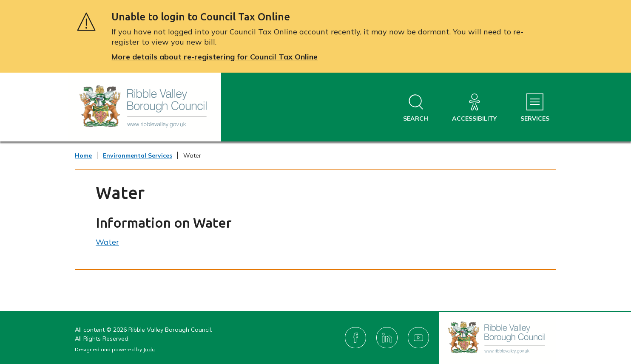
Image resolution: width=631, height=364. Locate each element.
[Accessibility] (474, 108)
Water (107, 242)
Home (83, 155)
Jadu (149, 349)
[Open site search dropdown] (416, 108)
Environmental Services (138, 155)
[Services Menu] (535, 108)
